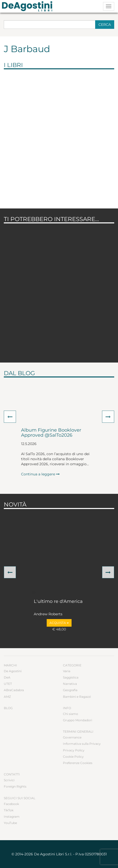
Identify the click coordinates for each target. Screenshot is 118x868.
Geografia (70, 690)
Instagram (12, 817)
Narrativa (70, 684)
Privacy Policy (74, 750)
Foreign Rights (15, 786)
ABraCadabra (14, 690)
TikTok (9, 810)
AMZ (7, 697)
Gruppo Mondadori (78, 720)
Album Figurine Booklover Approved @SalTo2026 (51, 433)
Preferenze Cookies (78, 763)
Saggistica (71, 677)
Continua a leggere (40, 474)
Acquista (59, 623)
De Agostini (13, 671)
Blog (8, 708)
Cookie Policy (73, 757)
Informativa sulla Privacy (82, 744)
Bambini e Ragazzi (77, 697)
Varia (67, 671)
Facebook (11, 804)
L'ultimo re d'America (58, 602)
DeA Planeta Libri (29, 6)
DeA (7, 677)
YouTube (10, 823)
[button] (10, 417)
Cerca (105, 25)
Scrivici (9, 780)
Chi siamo (71, 714)
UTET (8, 684)
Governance (72, 737)
